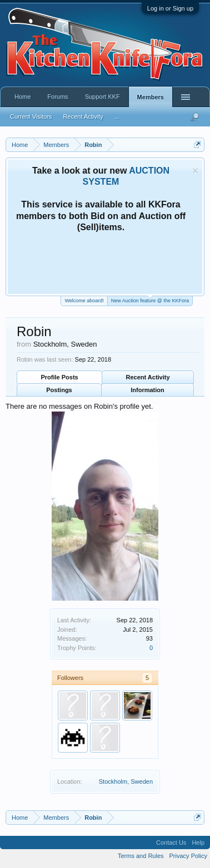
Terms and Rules (141, 856)
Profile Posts (59, 377)
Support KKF (102, 97)
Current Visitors (31, 116)
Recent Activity (148, 377)
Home (22, 97)
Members (151, 97)
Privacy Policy (188, 856)
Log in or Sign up (170, 8)
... (117, 116)
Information (147, 390)
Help (198, 842)
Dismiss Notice (195, 171)
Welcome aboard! (84, 301)
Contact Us (171, 842)
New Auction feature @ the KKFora (150, 300)
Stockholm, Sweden (126, 781)
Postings (59, 390)
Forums (57, 97)
